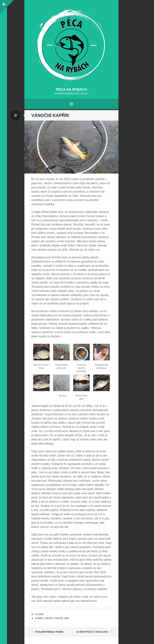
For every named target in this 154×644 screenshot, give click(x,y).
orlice (49, 618)
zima (67, 618)
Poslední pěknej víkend (47, 632)
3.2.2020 (39, 614)
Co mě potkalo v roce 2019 (94, 632)
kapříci (39, 618)
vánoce (58, 618)
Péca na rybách (72, 89)
